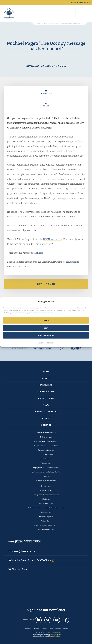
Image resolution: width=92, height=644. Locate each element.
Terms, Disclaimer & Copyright (59, 629)
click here (38, 253)
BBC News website (53, 239)
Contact (46, 425)
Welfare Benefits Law (46, 530)
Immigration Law (46, 490)
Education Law (46, 463)
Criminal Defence (46, 459)
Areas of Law (46, 398)
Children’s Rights (46, 437)
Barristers (46, 385)
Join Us (46, 418)
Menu (86, 14)
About (46, 378)
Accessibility (27, 629)
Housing (70, 262)
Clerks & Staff (46, 392)
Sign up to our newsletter (46, 610)
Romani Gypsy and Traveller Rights (46, 525)
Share (46, 105)
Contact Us (46, 92)
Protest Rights (46, 521)
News (46, 405)
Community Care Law (46, 450)
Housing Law (46, 486)
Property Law (14, 266)
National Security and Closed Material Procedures (46, 508)
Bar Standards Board (52, 632)
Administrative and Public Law (46, 433)
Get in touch (46, 284)
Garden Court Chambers (9, 14)
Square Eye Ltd (54, 636)
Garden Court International (46, 481)
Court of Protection (46, 454)
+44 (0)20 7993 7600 (79, 14)
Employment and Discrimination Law (46, 468)
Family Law (46, 476)
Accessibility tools (80, 3)
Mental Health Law (46, 503)
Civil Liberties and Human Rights (46, 441)
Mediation (46, 499)
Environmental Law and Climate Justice (46, 472)
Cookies (41, 343)
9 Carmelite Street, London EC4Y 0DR (31, 560)
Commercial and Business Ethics (46, 446)
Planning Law (46, 512)
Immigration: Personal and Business (46, 495)
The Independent (44, 244)
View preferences (46, 335)
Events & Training (46, 412)
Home (46, 372)
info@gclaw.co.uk (22, 551)
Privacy (50, 343)
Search (73, 14)
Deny (46, 328)
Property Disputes (46, 517)
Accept (46, 320)
